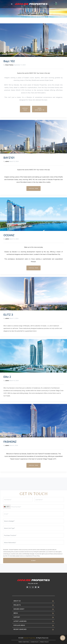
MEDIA (16, 613)
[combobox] (7, 507)
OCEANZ (9, 235)
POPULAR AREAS (19, 625)
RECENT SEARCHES (20, 629)
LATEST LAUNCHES (20, 621)
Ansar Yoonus (9, 65)
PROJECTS (17, 605)
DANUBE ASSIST (19, 609)
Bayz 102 (9, 61)
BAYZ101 (9, 158)
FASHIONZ (10, 442)
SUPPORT (17, 617)
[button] (12, 4)
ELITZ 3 (8, 315)
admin (7, 161)
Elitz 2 (7, 377)
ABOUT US (17, 601)
